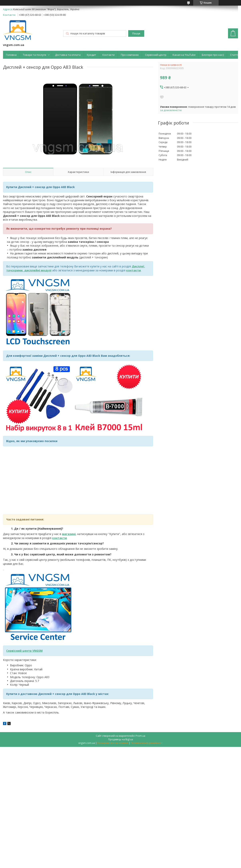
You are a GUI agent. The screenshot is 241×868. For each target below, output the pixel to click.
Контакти (108, 55)
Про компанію (130, 55)
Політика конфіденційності (147, 743)
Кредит (91, 55)
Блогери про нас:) (213, 55)
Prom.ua (140, 736)
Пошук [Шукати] (136, 33)
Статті (234, 55)
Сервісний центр (156, 55)
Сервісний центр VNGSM (24, 651)
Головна (11, 55)
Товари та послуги (34, 55)
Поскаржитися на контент (113, 743)
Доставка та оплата (68, 55)
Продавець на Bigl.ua (121, 739)
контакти (59, 538)
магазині (69, 534)
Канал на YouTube (184, 55)
